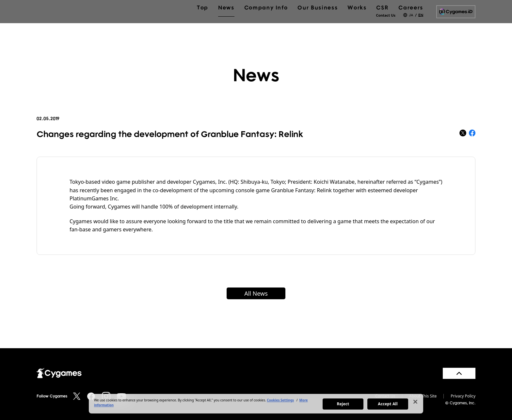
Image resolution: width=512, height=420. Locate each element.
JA (411, 15)
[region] (256, 404)
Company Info (266, 23)
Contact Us (386, 15)
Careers (411, 23)
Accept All (388, 404)
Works (357, 23)
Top (203, 23)
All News (256, 293)
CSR (382, 23)
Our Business (318, 23)
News (226, 23)
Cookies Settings (280, 400)
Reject (343, 404)
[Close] (415, 402)
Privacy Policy (463, 396)
